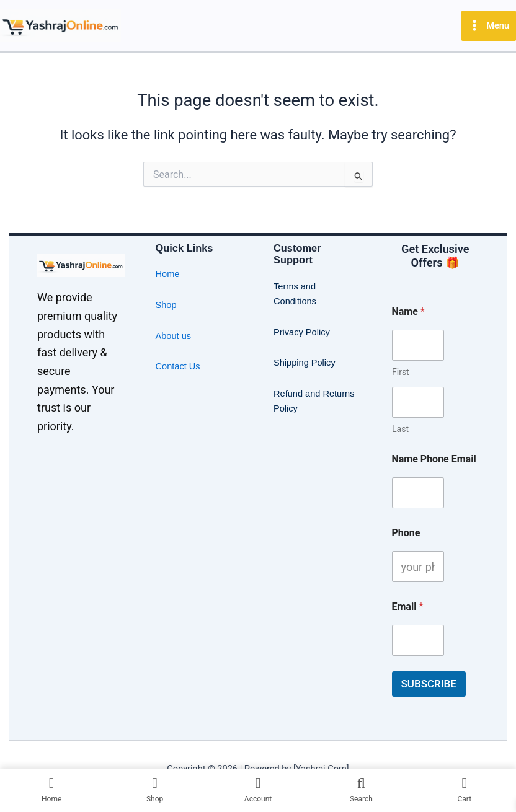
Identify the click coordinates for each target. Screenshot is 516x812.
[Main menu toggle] (489, 26)
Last (400, 429)
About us (174, 336)
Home (168, 274)
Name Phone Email (434, 459)
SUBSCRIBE (429, 684)
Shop (166, 305)
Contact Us (178, 366)
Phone (406, 533)
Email (408, 607)
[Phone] (418, 567)
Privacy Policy (302, 332)
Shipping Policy (305, 363)
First (401, 372)
